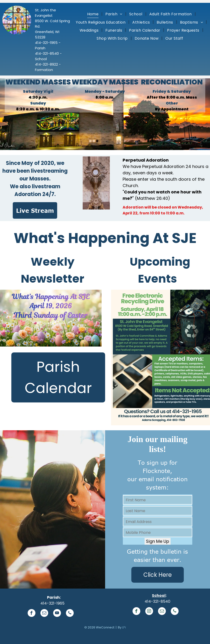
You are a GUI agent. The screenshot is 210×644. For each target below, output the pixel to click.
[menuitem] (94, 14)
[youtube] (57, 614)
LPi (124, 627)
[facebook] (32, 614)
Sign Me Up (158, 541)
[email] (44, 614)
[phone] (70, 614)
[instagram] (149, 612)
